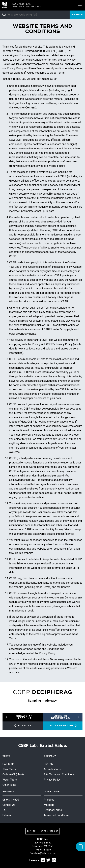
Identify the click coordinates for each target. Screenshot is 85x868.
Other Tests (9, 785)
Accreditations (52, 769)
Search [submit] (77, 15)
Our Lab (48, 764)
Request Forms (53, 810)
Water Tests (10, 780)
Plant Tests (9, 769)
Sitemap (7, 815)
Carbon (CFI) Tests (13, 774)
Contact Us (9, 805)
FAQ (5, 810)
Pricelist (49, 800)
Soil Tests (8, 764)
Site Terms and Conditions (59, 774)
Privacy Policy (52, 780)
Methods (49, 805)
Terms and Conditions (56, 815)
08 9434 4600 (11, 800)
